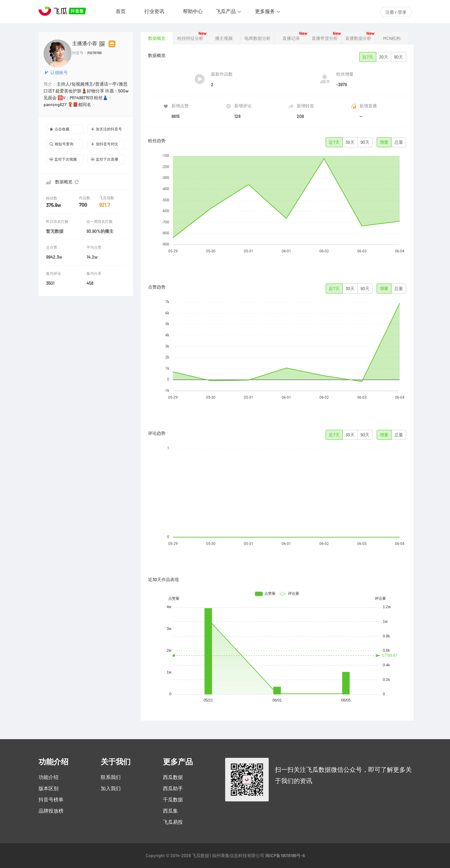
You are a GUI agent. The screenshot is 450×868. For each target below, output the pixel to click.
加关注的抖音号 (106, 129)
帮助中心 (193, 11)
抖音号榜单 (51, 800)
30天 (384, 57)
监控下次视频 (63, 159)
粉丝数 (52, 198)
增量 (384, 142)
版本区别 (49, 788)
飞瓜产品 (226, 11)
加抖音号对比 (104, 144)
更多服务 (265, 11)
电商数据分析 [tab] (257, 38)
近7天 (368, 57)
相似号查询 (61, 144)
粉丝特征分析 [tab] (190, 38)
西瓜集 (170, 811)
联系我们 (111, 777)
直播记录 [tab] (291, 38)
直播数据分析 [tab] (358, 38)
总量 (399, 142)
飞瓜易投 (173, 822)
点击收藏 (59, 129)
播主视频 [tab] (224, 38)
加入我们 (111, 788)
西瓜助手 (173, 788)
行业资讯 (154, 11)
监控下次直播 (104, 159)
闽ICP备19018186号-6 (285, 856)
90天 (399, 57)
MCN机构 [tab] (392, 38)
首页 (121, 11)
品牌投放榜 (51, 811)
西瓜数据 (173, 777)
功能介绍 (49, 777)
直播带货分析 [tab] (325, 38)
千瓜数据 (173, 800)
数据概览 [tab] (157, 38)
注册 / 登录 (396, 12)
